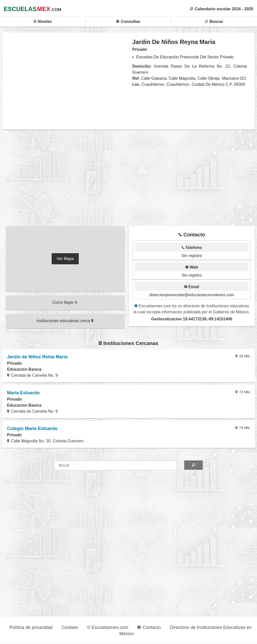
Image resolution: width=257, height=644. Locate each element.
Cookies (70, 627)
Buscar (214, 22)
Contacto (149, 627)
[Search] (194, 465)
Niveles (43, 22)
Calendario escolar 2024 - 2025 (222, 9)
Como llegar (65, 302)
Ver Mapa (65, 259)
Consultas (128, 22)
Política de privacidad (31, 627)
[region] (67, 81)
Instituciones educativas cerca (65, 321)
